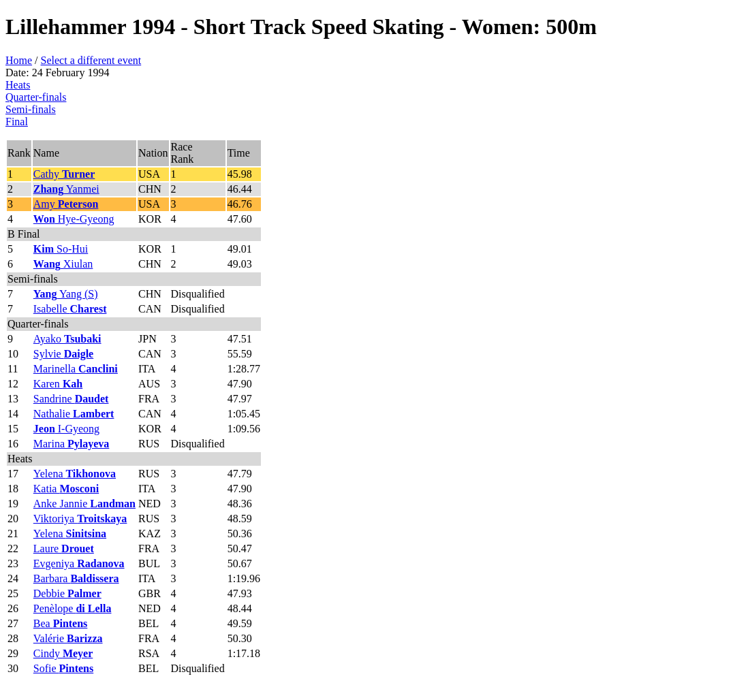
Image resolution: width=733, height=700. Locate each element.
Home (19, 60)
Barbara (76, 578)
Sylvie (63, 354)
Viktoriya (80, 519)
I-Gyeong (66, 429)
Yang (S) (66, 294)
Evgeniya (79, 563)
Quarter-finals (36, 97)
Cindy (63, 653)
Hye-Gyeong (74, 219)
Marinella (76, 369)
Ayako (67, 339)
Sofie (63, 668)
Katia (66, 489)
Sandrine (71, 399)
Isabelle (70, 309)
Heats (18, 85)
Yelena (75, 474)
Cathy (64, 174)
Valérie (68, 638)
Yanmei (66, 189)
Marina (72, 444)
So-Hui (61, 249)
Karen (58, 384)
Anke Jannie (84, 504)
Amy (66, 204)
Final (17, 122)
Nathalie (74, 414)
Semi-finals (31, 109)
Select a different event (91, 60)
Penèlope (73, 608)
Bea (61, 623)
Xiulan (63, 264)
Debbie (67, 593)
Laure (64, 548)
